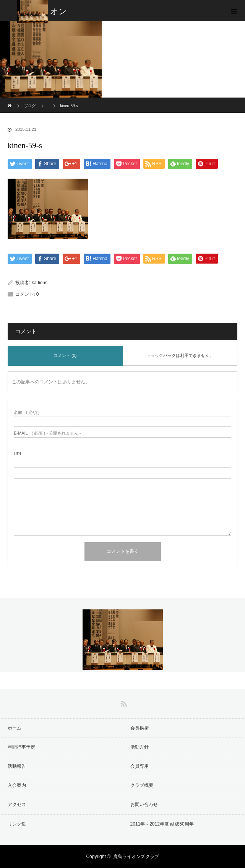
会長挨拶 (140, 728)
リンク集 (17, 824)
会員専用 (140, 766)
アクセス (17, 804)
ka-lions (40, 283)
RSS (123, 702)
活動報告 (17, 766)
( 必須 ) (27, 413)
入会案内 (17, 785)
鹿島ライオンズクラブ (136, 857)
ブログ (30, 106)
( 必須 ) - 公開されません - (47, 433)
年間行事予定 (21, 747)
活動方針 (140, 747)
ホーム (15, 728)
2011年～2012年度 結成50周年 (162, 824)
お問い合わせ (144, 804)
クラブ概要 (142, 785)
